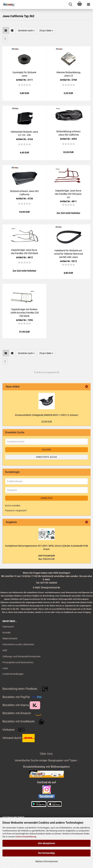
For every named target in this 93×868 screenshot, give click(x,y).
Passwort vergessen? (16, 511)
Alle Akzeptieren (46, 843)
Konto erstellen (13, 506)
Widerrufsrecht (10, 638)
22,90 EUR (47, 422)
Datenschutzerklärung (26, 837)
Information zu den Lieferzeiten (18, 644)
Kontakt (7, 633)
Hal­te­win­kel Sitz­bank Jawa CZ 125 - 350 (24, 133)
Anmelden (47, 498)
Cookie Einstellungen (13, 674)
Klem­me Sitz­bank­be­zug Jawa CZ (68, 74)
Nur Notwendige (46, 853)
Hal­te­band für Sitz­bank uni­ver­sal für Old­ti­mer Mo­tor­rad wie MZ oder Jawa (68, 254)
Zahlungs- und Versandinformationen (21, 656)
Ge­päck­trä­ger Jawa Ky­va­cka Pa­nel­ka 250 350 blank (24, 252)
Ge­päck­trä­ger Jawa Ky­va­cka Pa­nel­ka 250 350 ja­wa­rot (68, 194)
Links (5, 668)
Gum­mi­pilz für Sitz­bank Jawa (24, 74)
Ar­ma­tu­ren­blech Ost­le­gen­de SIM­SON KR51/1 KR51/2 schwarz (47, 415)
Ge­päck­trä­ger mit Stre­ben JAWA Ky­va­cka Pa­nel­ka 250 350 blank (24, 313)
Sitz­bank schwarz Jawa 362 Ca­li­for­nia (24, 193)
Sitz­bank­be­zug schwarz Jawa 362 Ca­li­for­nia (68, 133)
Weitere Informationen (47, 861)
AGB (5, 650)
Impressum (8, 627)
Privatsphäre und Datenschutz (18, 662)
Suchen (47, 450)
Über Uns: (46, 754)
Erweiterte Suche (47, 457)
